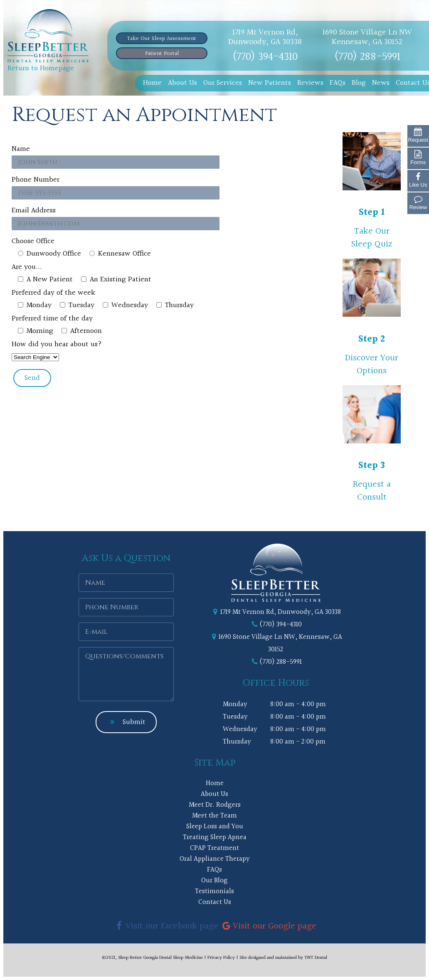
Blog (359, 83)
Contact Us (215, 902)
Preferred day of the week (53, 293)
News (381, 83)
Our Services (223, 83)
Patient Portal (162, 54)
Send (32, 378)
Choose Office (33, 241)
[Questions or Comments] (126, 674)
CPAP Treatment (214, 848)
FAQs (338, 83)
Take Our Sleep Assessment (162, 39)
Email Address (34, 211)
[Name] (126, 583)
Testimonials (214, 891)
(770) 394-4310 (265, 57)
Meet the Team (214, 816)
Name (21, 149)
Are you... (27, 267)
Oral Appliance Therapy (215, 859)
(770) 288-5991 (367, 57)
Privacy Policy (221, 958)
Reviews (310, 83)
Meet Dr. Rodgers (215, 805)
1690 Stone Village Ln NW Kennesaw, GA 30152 (367, 37)
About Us (182, 83)
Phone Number (36, 180)
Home (152, 83)
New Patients (270, 83)
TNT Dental (316, 958)
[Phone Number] (126, 607)
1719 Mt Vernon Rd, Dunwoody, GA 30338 (265, 37)
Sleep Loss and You (215, 826)
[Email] (126, 632)
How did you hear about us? (57, 344)
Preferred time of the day (52, 319)
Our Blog (214, 880)
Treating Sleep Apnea (215, 837)
